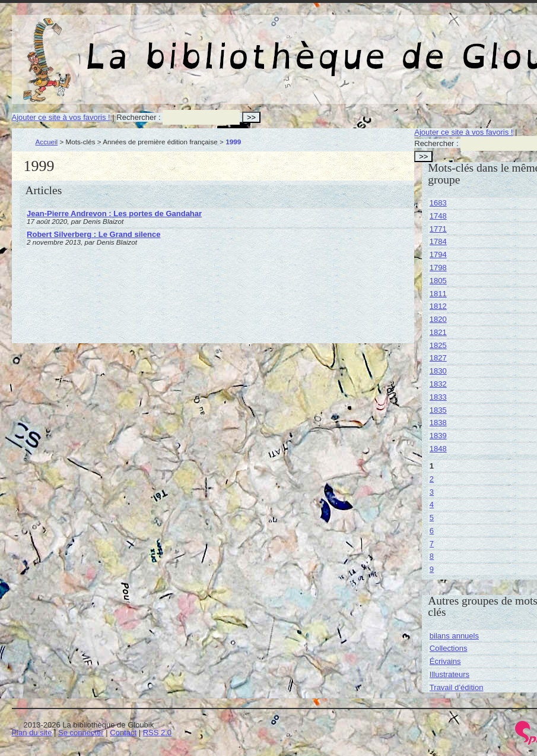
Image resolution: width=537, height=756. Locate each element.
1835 (438, 410)
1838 (438, 423)
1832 (438, 384)
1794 (438, 254)
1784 (438, 241)
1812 (438, 306)
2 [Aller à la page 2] (432, 479)
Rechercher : (138, 117)
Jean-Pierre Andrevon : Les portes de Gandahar (114, 213)
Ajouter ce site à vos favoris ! (61, 117)
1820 (438, 319)
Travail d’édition (457, 687)
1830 (438, 371)
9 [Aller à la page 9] (432, 569)
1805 (438, 281)
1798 (438, 268)
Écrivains (445, 661)
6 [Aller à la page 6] (432, 531)
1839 (438, 436)
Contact (123, 733)
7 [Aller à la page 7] (432, 544)
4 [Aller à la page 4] (432, 504)
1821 (438, 332)
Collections (449, 648)
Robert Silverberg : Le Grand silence (93, 234)
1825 (438, 345)
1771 (438, 229)
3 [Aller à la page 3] (432, 492)
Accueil (47, 142)
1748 (438, 216)
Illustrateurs (449, 674)
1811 (438, 294)
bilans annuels (454, 636)
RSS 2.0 (157, 733)
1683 (438, 203)
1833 (438, 397)
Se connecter (81, 733)
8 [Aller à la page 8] (432, 556)
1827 (438, 358)
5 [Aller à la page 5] (432, 518)
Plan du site (32, 733)
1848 (438, 449)
